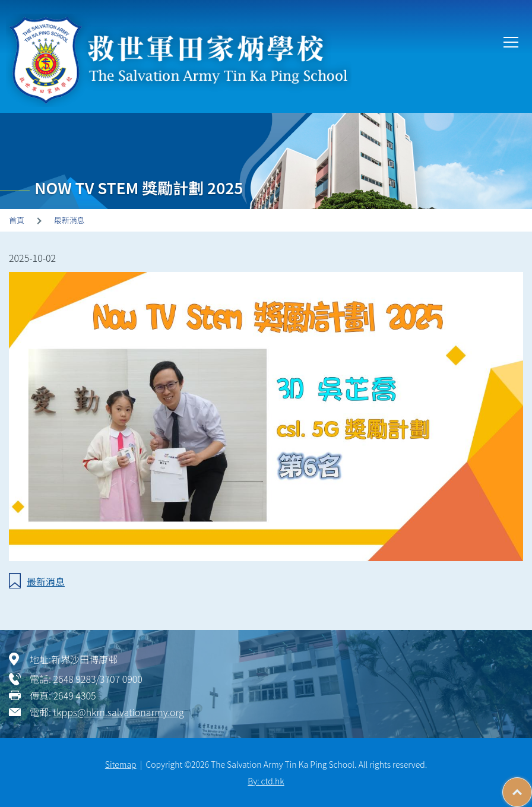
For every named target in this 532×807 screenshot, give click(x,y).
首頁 (17, 220)
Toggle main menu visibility (512, 41)
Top (532, 786)
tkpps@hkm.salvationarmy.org (119, 712)
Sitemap (121, 764)
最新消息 (69, 220)
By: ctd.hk (266, 781)
